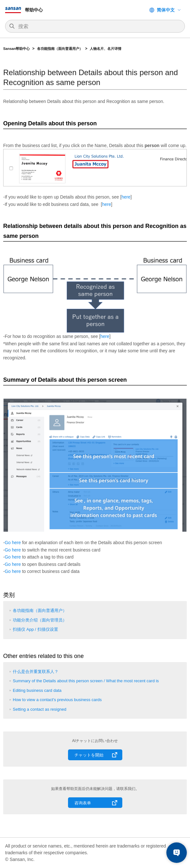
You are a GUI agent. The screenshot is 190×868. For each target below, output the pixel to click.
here (126, 197)
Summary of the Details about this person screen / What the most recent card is (86, 681)
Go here (13, 543)
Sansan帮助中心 (16, 49)
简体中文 (166, 10)
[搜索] (98, 27)
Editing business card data (37, 690)
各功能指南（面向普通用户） (60, 49)
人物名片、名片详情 (106, 49)
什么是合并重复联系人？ (36, 672)
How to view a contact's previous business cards (57, 700)
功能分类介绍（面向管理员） (40, 620)
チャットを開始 (89, 755)
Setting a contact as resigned (40, 709)
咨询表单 (83, 803)
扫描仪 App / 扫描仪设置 (35, 629)
